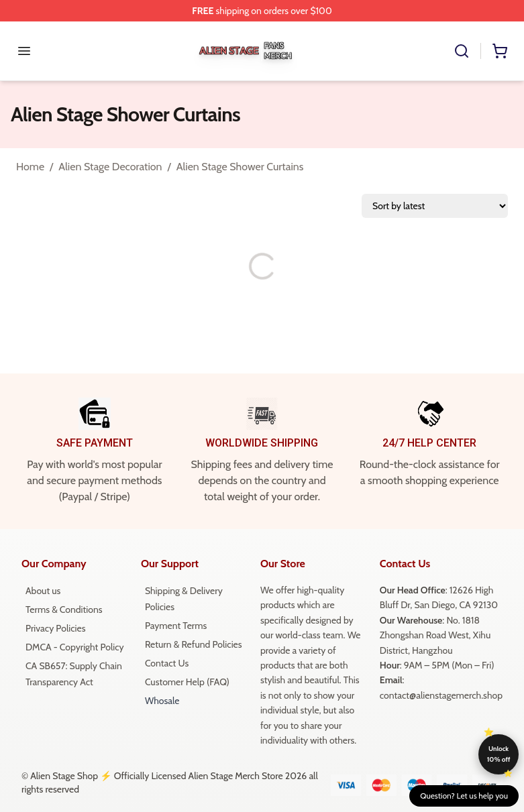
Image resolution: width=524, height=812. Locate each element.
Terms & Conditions (64, 610)
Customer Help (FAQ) (187, 682)
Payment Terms (176, 626)
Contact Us (167, 663)
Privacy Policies (55, 628)
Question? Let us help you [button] (464, 796)
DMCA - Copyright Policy (75, 647)
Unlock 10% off (499, 754)
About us (43, 591)
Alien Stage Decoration (110, 167)
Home (30, 167)
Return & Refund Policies (194, 644)
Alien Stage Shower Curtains (240, 167)
